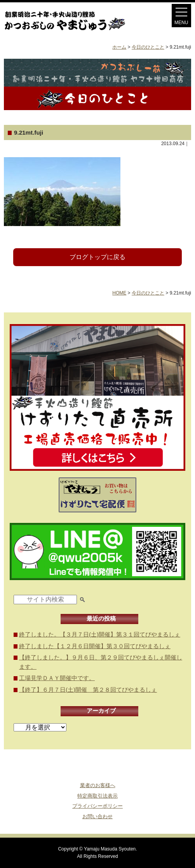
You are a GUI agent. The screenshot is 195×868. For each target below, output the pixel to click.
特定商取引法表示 (97, 796)
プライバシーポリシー (97, 806)
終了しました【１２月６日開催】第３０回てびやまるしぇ (95, 646)
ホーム (119, 47)
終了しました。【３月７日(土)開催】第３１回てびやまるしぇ (100, 634)
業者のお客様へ (98, 785)
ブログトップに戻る (97, 257)
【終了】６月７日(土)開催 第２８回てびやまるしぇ (88, 690)
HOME (119, 293)
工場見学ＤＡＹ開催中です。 (57, 678)
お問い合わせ (97, 816)
